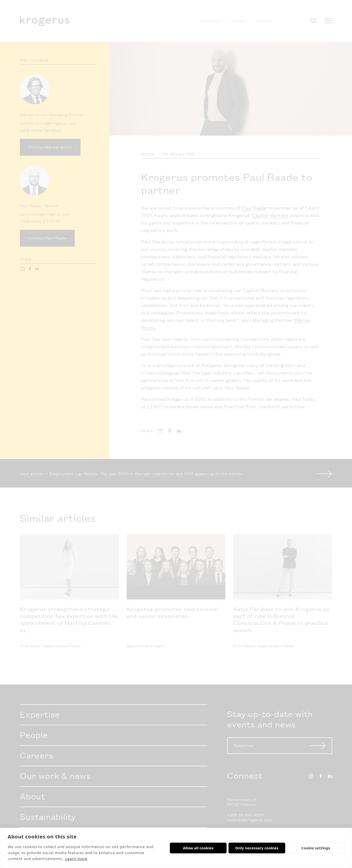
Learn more (77, 859)
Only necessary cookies (257, 848)
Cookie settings (316, 848)
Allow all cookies (198, 848)
